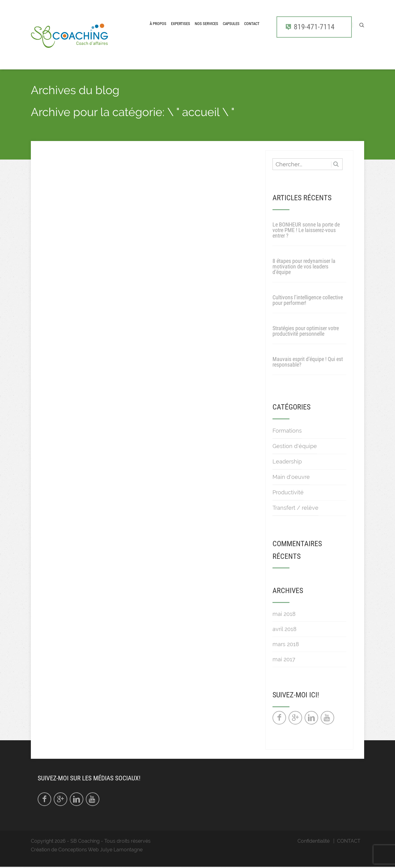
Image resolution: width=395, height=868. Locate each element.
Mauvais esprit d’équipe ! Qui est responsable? (308, 362)
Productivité (288, 492)
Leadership (287, 461)
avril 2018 (285, 629)
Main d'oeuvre (291, 477)
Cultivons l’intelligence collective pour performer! (308, 300)
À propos (158, 24)
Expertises (181, 24)
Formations (287, 431)
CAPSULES (231, 24)
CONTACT (252, 24)
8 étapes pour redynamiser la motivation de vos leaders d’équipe (304, 266)
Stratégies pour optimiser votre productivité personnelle (306, 331)
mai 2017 (284, 659)
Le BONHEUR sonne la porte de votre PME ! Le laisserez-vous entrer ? (306, 230)
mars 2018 (286, 644)
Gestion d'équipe (295, 446)
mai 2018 (284, 614)
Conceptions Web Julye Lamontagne (100, 850)
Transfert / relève (295, 508)
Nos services (206, 24)
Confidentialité (314, 841)
